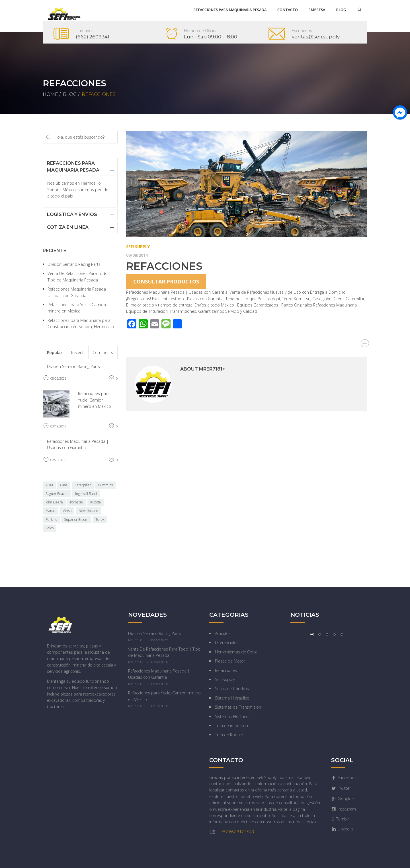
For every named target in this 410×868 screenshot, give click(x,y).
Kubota (96, 502)
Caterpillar (83, 485)
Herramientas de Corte (236, 652)
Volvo (50, 528)
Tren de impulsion (231, 726)
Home (50, 94)
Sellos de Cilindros (232, 689)
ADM (49, 485)
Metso (67, 511)
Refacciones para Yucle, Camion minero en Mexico (95, 400)
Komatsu (77, 502)
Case (64, 485)
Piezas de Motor (230, 661)
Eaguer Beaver (57, 494)
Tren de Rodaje (229, 735)
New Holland (88, 511)
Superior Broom (76, 520)
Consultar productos (166, 281)
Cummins (105, 485)
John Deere (54, 502)
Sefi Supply (138, 247)
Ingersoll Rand (86, 494)
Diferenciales (227, 642)
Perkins (51, 520)
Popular (55, 352)
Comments (103, 352)
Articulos (223, 633)
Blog (70, 94)
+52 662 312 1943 (237, 832)
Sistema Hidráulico (232, 698)
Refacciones (164, 266)
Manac (50, 511)
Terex (100, 520)
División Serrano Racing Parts (74, 264)
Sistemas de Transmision (238, 707)
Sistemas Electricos (233, 716)
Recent (77, 352)
